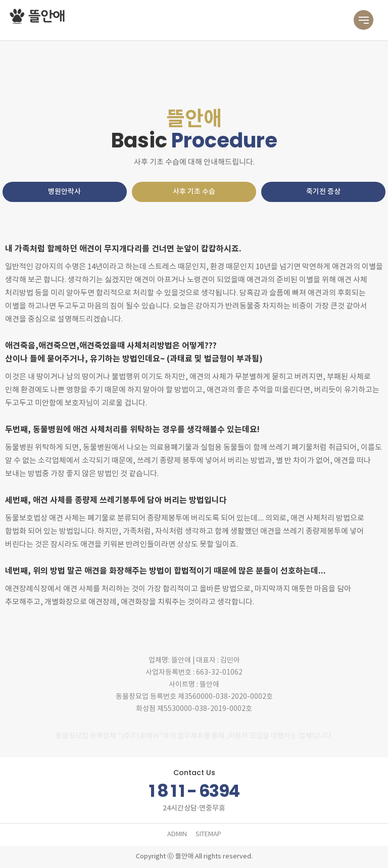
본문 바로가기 (0, 0)
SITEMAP (208, 834)
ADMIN (177, 834)
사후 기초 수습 (194, 192)
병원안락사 (64, 192)
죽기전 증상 (323, 192)
